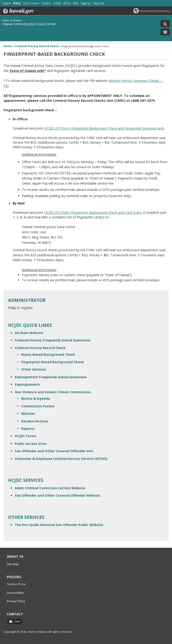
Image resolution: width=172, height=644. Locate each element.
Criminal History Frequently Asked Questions (53, 340)
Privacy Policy (16, 601)
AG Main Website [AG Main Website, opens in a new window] (29, 333)
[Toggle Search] (165, 24)
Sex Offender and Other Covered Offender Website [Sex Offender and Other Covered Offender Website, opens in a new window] (57, 495)
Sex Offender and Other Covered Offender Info (54, 451)
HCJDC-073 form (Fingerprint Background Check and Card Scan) (93, 212)
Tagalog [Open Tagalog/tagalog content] (85, 3)
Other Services (34, 369)
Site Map (13, 564)
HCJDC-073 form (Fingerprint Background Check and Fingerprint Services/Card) (104, 128)
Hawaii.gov (18, 11)
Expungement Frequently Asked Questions (51, 377)
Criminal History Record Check (40, 348)
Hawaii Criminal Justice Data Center (29, 24)
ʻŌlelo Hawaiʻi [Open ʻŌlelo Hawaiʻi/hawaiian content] (31, 3)
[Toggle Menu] (165, 32)
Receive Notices (35, 421)
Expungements (27, 384)
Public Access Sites (31, 444)
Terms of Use (16, 584)
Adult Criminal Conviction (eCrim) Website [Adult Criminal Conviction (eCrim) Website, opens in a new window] (50, 488)
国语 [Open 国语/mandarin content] (75, 3)
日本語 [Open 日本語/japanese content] (57, 3)
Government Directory (155, 11)
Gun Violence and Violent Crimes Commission (53, 392)
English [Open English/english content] (7, 3)
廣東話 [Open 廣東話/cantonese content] (17, 3)
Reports (28, 429)
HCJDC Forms (26, 436)
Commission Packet (38, 406)
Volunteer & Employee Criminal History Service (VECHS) (61, 459)
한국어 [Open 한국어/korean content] (67, 3)
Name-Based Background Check (48, 355)
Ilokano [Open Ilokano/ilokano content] (47, 3)
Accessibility (15, 593)
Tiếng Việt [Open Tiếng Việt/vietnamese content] (98, 3)
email (17, 621)
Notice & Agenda (36, 398)
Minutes (28, 413)
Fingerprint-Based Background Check (53, 362)
